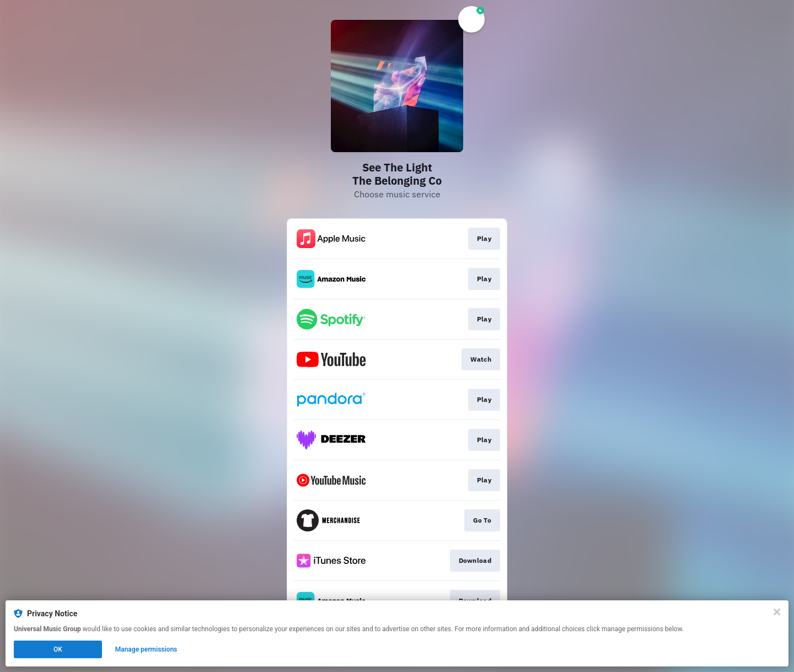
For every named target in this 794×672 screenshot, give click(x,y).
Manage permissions (146, 649)
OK (58, 649)
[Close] (777, 612)
